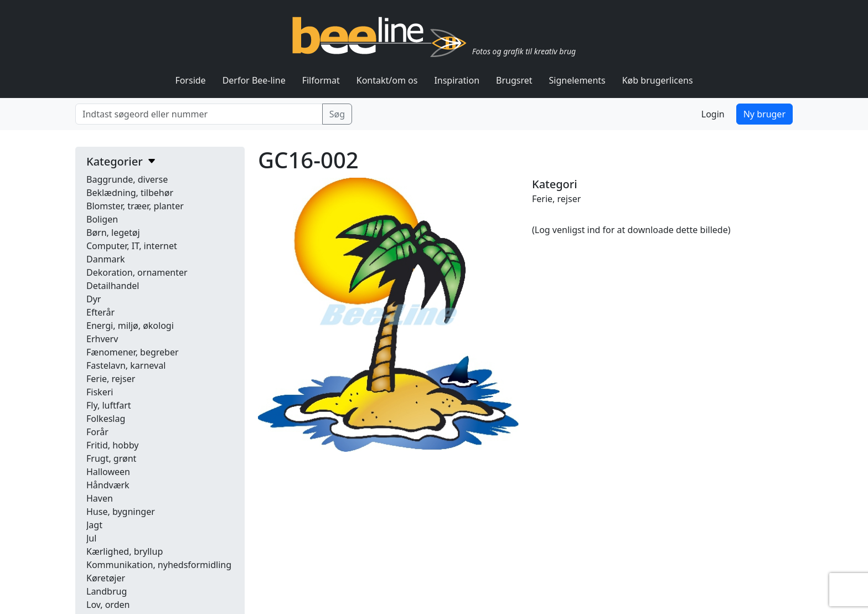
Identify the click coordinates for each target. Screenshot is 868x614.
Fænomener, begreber (133, 352)
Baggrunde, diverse (127, 179)
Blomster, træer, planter (135, 206)
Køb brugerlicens (658, 80)
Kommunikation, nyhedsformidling (159, 565)
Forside (190, 80)
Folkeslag (106, 419)
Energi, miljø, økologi (130, 326)
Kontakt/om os (387, 80)
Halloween (108, 472)
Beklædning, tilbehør (130, 193)
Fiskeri (100, 392)
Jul (91, 538)
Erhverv (102, 339)
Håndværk (108, 485)
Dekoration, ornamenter (137, 272)
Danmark (106, 259)
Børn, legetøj (113, 233)
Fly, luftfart (109, 405)
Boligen (102, 219)
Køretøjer (106, 578)
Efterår (100, 312)
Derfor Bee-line (254, 80)
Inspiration (457, 80)
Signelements (577, 80)
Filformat (321, 80)
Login (713, 114)
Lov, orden (108, 605)
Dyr (94, 299)
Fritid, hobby (112, 445)
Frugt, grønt (111, 458)
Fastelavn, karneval (126, 365)
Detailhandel (113, 286)
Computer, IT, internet (132, 246)
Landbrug (107, 591)
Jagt (94, 525)
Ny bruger (764, 114)
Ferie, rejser (111, 379)
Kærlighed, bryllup (125, 551)
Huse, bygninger (121, 512)
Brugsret (514, 80)
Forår (97, 432)
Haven (100, 498)
